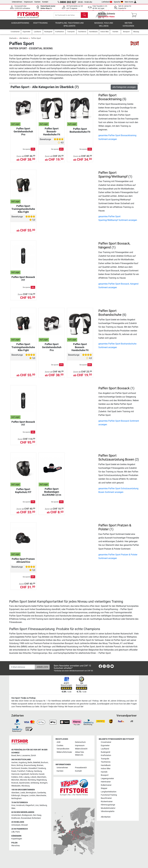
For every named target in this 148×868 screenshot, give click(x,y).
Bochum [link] (44, 762)
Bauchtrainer (106, 798)
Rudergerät (106, 752)
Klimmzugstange (108, 805)
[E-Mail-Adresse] (22, 667)
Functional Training (109, 795)
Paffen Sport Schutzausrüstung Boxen (116, 459)
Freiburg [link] (29, 771)
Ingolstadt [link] (25, 774)
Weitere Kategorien (128, 26)
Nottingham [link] (16, 798)
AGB (59, 742)
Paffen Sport (36, 40)
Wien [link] (13, 808)
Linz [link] (37, 805)
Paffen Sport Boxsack (114, 390)
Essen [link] (14, 771)
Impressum (28, 2)
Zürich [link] (33, 755)
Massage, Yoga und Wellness (104, 26)
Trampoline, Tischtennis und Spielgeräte (69, 26)
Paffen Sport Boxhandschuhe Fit (80, 132)
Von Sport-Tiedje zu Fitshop (23, 698)
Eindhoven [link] (16, 818)
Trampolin (105, 759)
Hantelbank (106, 765)
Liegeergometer (107, 779)
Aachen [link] (15, 762)
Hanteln (104, 772)
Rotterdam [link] (36, 818)
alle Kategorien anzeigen (124, 89)
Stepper (104, 788)
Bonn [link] (14, 765)
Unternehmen (17, 2)
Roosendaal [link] (26, 818)
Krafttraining (40, 25)
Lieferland (107, 2)
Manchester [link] (41, 795)
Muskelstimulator (108, 808)
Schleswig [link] (35, 783)
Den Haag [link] (37, 815)
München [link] (15, 780)
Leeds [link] (23, 793)
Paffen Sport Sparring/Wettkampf (113, 176)
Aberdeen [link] (15, 793)
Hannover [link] (15, 774)
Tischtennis (106, 762)
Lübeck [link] (33, 777)
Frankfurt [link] (21, 771)
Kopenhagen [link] (17, 839)
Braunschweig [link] (30, 765)
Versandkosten (63, 749)
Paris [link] (18, 832)
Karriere (37, 2)
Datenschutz (80, 742)
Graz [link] (13, 805)
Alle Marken (24, 40)
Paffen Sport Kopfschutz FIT (23, 493)
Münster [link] (23, 780)
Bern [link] (19, 755)
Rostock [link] (15, 783)
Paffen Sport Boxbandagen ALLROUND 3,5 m (52, 494)
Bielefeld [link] (37, 762)
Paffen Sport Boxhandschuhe (110, 315)
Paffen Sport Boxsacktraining (110, 99)
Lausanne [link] (26, 755)
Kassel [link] (41, 774)
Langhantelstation (109, 792)
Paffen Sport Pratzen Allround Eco (23, 562)
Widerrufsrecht (81, 749)
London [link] (32, 795)
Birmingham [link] (31, 793)
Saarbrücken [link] (24, 783)
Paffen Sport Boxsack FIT (23, 280)
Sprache (118, 2)
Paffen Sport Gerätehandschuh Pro (23, 133)
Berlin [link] (30, 762)
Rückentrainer (107, 802)
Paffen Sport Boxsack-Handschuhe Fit (52, 133)
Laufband (105, 749)
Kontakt (45, 2)
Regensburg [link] (42, 780)
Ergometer (105, 746)
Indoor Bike (106, 769)
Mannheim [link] (42, 777)
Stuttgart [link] (44, 783)
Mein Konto (130, 2)
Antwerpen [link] (16, 825)
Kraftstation (106, 755)
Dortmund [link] (16, 768)
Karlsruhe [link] (34, 774)
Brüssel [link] (24, 825)
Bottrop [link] (20, 765)
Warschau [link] (16, 846)
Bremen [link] (40, 765)
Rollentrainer (106, 785)
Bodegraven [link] (27, 815)
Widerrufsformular (64, 752)
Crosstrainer (106, 742)
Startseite (13, 40)
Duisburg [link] (42, 768)
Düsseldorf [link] (33, 768)
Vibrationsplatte (108, 811)
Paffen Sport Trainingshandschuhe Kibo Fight (23, 211)
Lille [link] (13, 832)
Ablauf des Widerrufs (79, 754)
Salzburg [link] (43, 805)
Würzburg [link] (25, 786)
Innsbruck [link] (20, 805)
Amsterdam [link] (16, 815)
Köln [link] (21, 777)
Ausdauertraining (20, 25)
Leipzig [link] (26, 777)
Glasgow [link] (24, 795)
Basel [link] (14, 755)
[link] (100, 667)
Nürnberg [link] (32, 780)
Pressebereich (81, 768)
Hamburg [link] (38, 771)
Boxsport (105, 775)
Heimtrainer (106, 782)
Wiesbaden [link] (16, 786)
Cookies (60, 746)
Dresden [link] (24, 768)
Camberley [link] (41, 793)
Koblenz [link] (15, 777)
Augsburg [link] (23, 762)
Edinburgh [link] (16, 795)
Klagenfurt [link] (30, 805)
